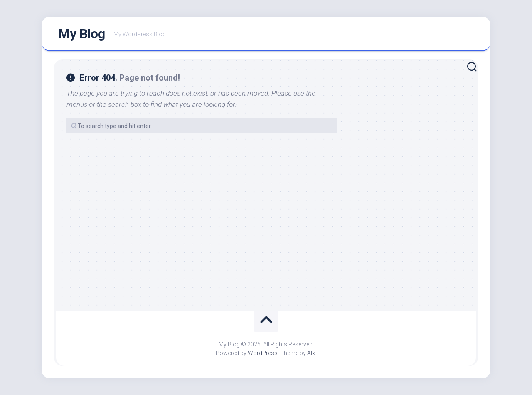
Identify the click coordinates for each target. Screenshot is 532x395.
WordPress (263, 353)
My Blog (82, 34)
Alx (311, 353)
